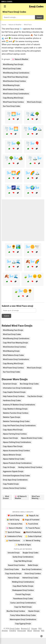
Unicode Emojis (14, 553)
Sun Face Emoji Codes (11, 106)
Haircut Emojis (14, 578)
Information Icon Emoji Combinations (17, 388)
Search (39, 17)
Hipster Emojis (34, 611)
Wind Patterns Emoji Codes (13, 89)
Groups (34, 629)
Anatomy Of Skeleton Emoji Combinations (19, 405)
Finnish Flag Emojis (23, 594)
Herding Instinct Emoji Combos (30, 467)
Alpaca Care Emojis (10, 438)
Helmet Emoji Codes (30, 578)
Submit (6, 316)
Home (4, 25)
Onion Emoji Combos (33, 574)
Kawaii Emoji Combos (16, 565)
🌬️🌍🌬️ (33, 188)
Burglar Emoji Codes (31, 553)
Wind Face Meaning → (36, 497)
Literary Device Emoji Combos (14, 488)
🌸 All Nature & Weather (21, 497)
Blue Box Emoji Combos (16, 611)
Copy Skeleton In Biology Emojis (15, 409)
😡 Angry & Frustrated (31, 520)
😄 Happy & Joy (32, 515)
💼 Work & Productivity (32, 532)
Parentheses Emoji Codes (23, 599)
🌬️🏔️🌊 (14, 261)
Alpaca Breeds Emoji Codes (32, 438)
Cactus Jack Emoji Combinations (23, 603)
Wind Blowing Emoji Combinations (16, 73)
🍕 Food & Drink (32, 524)
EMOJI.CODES (7, 2)
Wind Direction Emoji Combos (14, 81)
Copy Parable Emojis (11, 484)
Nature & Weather (15, 25)
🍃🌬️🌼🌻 (23, 291)
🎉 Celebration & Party (13, 536)
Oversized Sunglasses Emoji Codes (16, 476)
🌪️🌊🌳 (33, 114)
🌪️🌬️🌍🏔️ (33, 129)
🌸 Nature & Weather (20, 59)
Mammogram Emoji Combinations (23, 619)
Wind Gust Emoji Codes (12, 69)
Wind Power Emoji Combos (13, 102)
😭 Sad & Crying (13, 520)
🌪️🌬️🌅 (11, 129)
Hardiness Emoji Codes (12, 400)
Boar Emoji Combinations (32, 569)
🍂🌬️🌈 (33, 261)
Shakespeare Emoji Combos (23, 590)
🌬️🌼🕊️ (33, 247)
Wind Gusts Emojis (34, 102)
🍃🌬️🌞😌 (33, 276)
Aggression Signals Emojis (13, 471)
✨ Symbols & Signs (23, 545)
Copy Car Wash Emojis (23, 607)
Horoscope (22, 631)
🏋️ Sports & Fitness (13, 532)
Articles (5, 631)
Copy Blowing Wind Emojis (13, 98)
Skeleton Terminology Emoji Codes (16, 421)
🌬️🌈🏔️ (33, 173)
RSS (43, 631)
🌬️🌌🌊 (14, 188)
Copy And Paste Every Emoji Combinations (19, 426)
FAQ (40, 629)
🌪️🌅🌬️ (14, 114)
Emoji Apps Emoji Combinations (15, 480)
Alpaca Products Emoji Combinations (17, 463)
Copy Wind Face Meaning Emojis (15, 77)
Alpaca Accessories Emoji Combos (16, 451)
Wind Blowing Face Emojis (13, 64)
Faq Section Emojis (35, 396)
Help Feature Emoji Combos (14, 396)
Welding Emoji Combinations (23, 582)
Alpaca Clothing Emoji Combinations (17, 442)
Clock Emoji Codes (12, 569)
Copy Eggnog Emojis (23, 624)
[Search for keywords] (19, 17)
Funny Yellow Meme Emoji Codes (23, 615)
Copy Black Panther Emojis (23, 586)
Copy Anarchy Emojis (13, 574)
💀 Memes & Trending (32, 541)
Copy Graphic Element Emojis (14, 392)
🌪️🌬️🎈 (33, 143)
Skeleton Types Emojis (12, 417)
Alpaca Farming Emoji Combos (15, 434)
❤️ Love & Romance (15, 515)
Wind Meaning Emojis (11, 85)
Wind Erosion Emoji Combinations (16, 94)
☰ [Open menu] (5, 6)
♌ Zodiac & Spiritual (33, 536)
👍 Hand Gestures (13, 541)
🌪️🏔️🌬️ (35, 158)
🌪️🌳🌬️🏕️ (14, 158)
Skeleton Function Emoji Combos (16, 413)
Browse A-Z (25, 629)
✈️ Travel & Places (33, 528)
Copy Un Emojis (9, 467)
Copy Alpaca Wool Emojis (13, 430)
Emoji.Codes (15, 629)
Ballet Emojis (33, 565)
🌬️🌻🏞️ (14, 247)
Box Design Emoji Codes (29, 384)
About (30, 631)
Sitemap (36, 631)
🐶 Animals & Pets (15, 524)
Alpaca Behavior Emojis (12, 455)
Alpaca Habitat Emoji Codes (14, 459)
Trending (13, 631)
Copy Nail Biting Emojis (23, 561)
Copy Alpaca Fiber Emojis (13, 446)
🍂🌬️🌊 (11, 276)
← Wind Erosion (6, 497)
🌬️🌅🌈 (14, 173)
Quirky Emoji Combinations (23, 557)
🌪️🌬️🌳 (14, 143)
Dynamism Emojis (10, 384)
